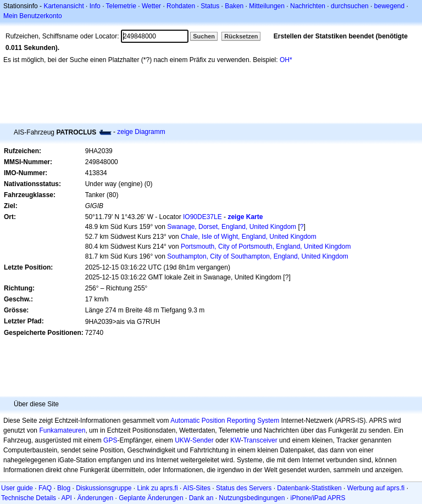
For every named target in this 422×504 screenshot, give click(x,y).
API (66, 498)
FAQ (45, 488)
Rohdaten (181, 6)
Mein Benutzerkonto (33, 16)
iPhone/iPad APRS (318, 498)
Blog (64, 488)
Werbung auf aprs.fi (376, 488)
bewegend (389, 6)
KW (235, 440)
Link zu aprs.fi (158, 488)
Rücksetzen (241, 36)
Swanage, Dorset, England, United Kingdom (232, 227)
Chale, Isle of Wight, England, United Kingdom (249, 237)
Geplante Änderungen (151, 498)
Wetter (151, 6)
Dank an (201, 498)
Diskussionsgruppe (104, 488)
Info (95, 6)
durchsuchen (350, 6)
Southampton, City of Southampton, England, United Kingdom (258, 256)
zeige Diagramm (141, 132)
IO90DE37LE (202, 217)
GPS (110, 440)
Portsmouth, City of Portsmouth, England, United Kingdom (266, 247)
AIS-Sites (197, 488)
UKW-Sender (194, 440)
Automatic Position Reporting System (225, 421)
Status (210, 6)
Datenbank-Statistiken (309, 488)
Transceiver (260, 440)
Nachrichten (308, 6)
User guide (17, 488)
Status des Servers (244, 488)
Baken (234, 6)
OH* (286, 60)
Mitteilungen (267, 6)
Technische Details (29, 498)
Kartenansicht (63, 6)
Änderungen (95, 498)
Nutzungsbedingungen (252, 498)
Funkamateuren (62, 430)
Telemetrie (121, 6)
